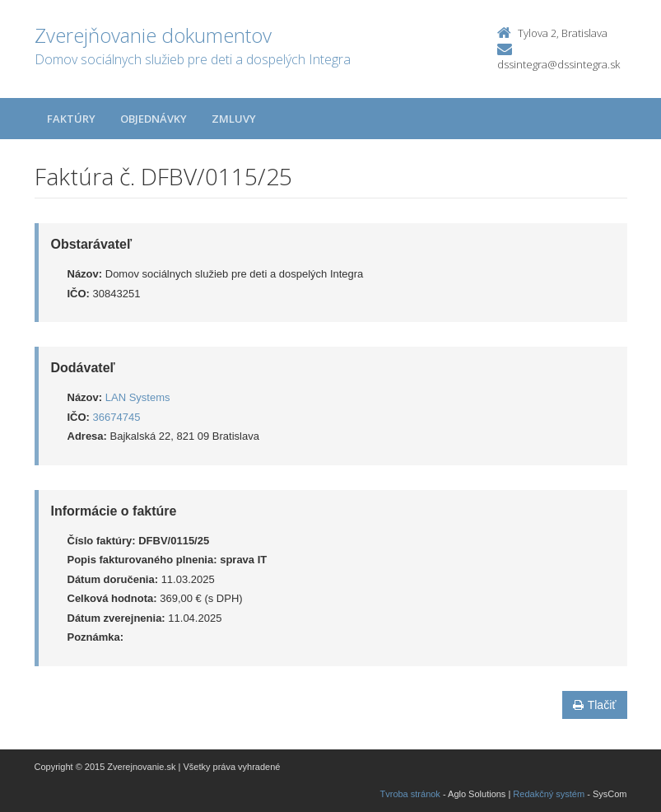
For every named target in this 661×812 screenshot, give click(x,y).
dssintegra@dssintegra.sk (559, 64)
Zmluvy (234, 119)
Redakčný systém (549, 794)
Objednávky (154, 119)
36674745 (117, 417)
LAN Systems (138, 397)
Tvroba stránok (410, 794)
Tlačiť (595, 705)
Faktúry (71, 119)
